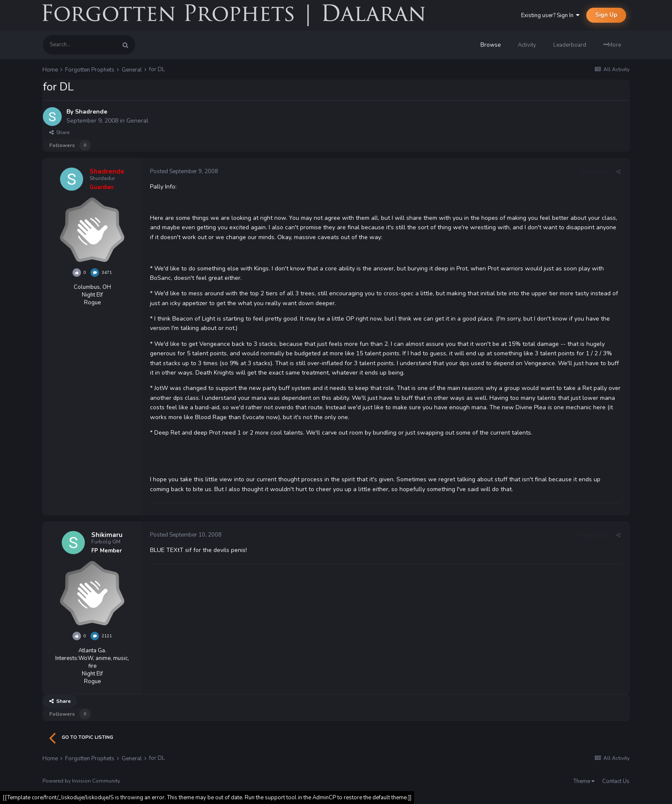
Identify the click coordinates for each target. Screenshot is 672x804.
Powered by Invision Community (81, 781)
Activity (527, 45)
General (137, 121)
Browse (490, 45)
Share (59, 132)
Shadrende (91, 112)
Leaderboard (570, 45)
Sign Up (606, 15)
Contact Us (616, 781)
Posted (184, 171)
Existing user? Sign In (550, 15)
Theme (584, 781)
